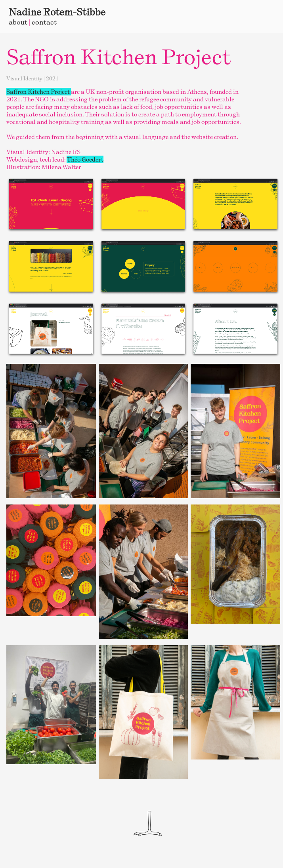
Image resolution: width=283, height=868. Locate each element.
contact (44, 22)
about (18, 22)
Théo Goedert (85, 159)
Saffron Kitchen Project (39, 92)
